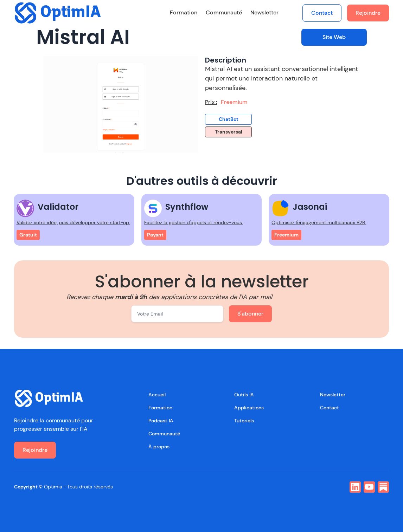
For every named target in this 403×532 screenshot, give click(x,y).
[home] (58, 13)
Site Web (334, 37)
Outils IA (244, 395)
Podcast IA (161, 421)
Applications (249, 408)
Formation (184, 12)
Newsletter (264, 12)
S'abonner (250, 314)
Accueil (157, 395)
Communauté (224, 12)
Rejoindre (368, 13)
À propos (159, 447)
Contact (322, 13)
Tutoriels (244, 421)
